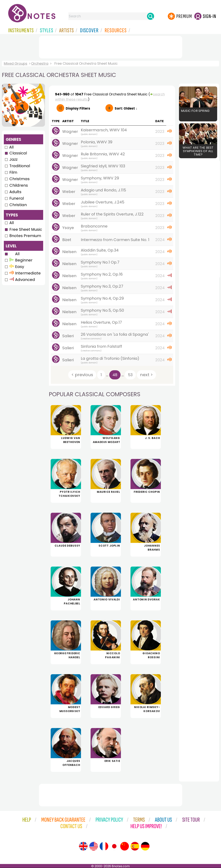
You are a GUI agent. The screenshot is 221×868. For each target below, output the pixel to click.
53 (130, 375)
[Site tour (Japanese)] (114, 846)
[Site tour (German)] (145, 846)
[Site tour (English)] (83, 846)
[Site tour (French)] (104, 846)
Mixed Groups (16, 63)
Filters (78, 108)
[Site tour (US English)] (94, 846)
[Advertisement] (111, 46)
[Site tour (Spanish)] (135, 846)
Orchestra (40, 63)
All (11, 147)
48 (115, 375)
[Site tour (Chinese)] (125, 846)
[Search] (151, 16)
